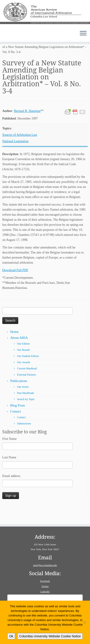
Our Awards (24, 378)
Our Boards (24, 365)
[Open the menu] (83, 39)
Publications (19, 396)
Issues (17, 57)
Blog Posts (18, 421)
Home (6, 57)
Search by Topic (26, 415)
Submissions (24, 439)
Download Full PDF (15, 286)
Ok (11, 636)
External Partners (27, 390)
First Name (9, 454)
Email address (11, 492)
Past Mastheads (26, 409)
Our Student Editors (28, 372)
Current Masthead (27, 384)
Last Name (9, 473)
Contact (16, 427)
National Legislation (15, 157)
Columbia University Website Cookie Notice (50, 636)
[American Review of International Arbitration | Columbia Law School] (45, 16)
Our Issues (23, 402)
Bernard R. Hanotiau (27, 127)
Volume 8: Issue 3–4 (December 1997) (49, 57)
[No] (84, 622)
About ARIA (19, 353)
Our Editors (24, 359)
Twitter (45, 586)
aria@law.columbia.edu (45, 565)
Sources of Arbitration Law (20, 150)
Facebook (45, 581)
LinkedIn (45, 591)
